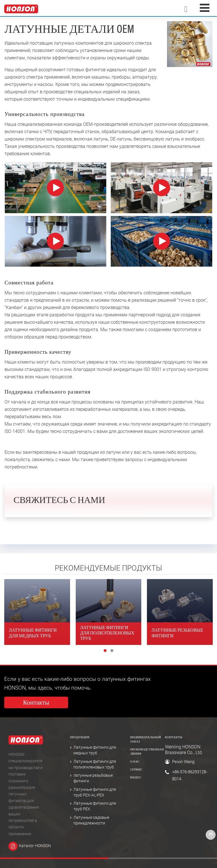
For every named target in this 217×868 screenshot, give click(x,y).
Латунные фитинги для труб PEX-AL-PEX (95, 792)
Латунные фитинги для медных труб (95, 750)
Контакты (174, 738)
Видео (136, 778)
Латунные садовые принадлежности (91, 820)
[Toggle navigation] (205, 8)
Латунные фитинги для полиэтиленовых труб (95, 764)
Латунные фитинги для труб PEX (95, 806)
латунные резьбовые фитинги (93, 778)
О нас (135, 762)
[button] (105, 651)
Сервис (136, 770)
